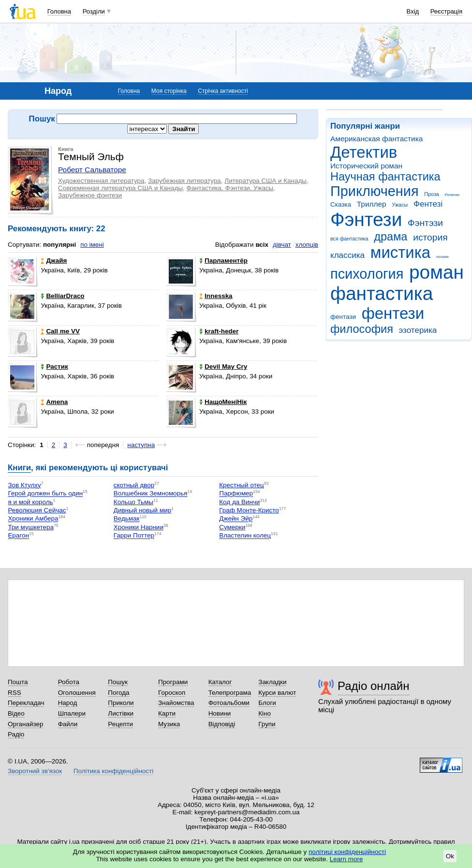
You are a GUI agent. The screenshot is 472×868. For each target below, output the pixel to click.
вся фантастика (349, 239)
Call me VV (60, 331)
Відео (16, 713)
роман (436, 272)
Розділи (94, 11)
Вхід (413, 11)
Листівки (121, 713)
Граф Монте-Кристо (249, 510)
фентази (343, 317)
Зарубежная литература (184, 181)
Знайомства (176, 703)
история (430, 237)
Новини (220, 713)
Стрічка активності (223, 91)
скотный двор (134, 485)
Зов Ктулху (24, 485)
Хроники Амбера (33, 519)
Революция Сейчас (37, 510)
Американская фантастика (376, 139)
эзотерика (418, 330)
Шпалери (72, 713)
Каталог (220, 682)
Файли (68, 724)
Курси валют (277, 693)
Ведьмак (127, 519)
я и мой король (30, 502)
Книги (19, 468)
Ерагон (18, 536)
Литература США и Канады (265, 181)
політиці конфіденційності (347, 852)
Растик (54, 367)
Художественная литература (101, 181)
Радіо (16, 734)
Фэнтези (366, 219)
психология (367, 274)
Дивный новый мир (142, 510)
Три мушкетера (31, 527)
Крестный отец (241, 485)
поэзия (442, 257)
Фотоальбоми (229, 703)
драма (391, 237)
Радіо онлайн (374, 686)
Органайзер (25, 724)
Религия (452, 195)
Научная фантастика (385, 177)
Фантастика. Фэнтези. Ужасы (230, 188)
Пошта (18, 682)
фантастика (382, 293)
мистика (400, 252)
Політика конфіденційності (113, 771)
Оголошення (77, 693)
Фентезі (428, 204)
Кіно (265, 713)
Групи (267, 724)
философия (362, 329)
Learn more (347, 859)
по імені (92, 245)
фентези (393, 313)
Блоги (267, 703)
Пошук (118, 682)
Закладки (272, 682)
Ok (450, 856)
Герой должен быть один (45, 494)
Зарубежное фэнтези (90, 195)
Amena (54, 402)
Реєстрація (446, 11)
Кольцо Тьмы (133, 502)
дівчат (282, 245)
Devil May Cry (223, 367)
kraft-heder (219, 331)
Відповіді (222, 724)
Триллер (372, 204)
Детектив (364, 152)
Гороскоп (172, 693)
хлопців (307, 245)
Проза (431, 194)
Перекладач (26, 703)
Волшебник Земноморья (151, 494)
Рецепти (120, 724)
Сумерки (232, 527)
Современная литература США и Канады (120, 188)
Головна (59, 11)
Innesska (216, 296)
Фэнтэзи (425, 223)
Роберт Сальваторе (92, 170)
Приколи (121, 703)
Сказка (341, 204)
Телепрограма (230, 693)
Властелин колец (245, 536)
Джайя (54, 261)
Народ (68, 703)
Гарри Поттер (134, 536)
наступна (141, 445)
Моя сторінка (169, 91)
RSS (15, 693)
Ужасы (400, 205)
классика (347, 255)
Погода (118, 693)
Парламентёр (223, 261)
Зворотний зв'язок (35, 771)
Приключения (375, 191)
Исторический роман (366, 166)
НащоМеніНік (223, 402)
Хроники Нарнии (139, 527)
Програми (173, 682)
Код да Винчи (239, 502)
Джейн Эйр (236, 519)
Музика (169, 724)
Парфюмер (236, 494)
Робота (69, 682)
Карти (167, 713)
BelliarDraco (62, 296)
